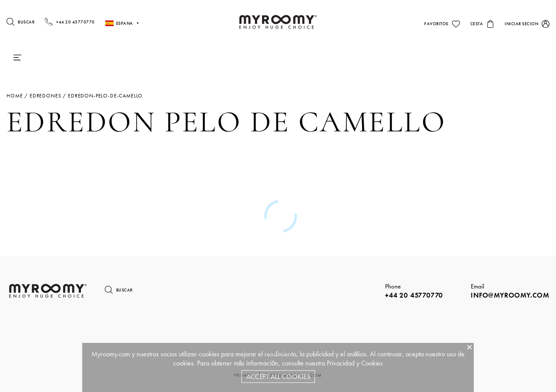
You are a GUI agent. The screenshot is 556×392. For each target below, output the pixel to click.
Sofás (436, 58)
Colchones (53, 58)
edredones (45, 96)
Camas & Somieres (216, 58)
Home (15, 96)
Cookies (372, 363)
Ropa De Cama (265, 58)
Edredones (166, 58)
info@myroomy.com (510, 295)
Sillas (401, 58)
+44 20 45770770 (414, 295)
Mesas (366, 58)
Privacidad (341, 363)
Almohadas (110, 58)
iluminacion (317, 58)
